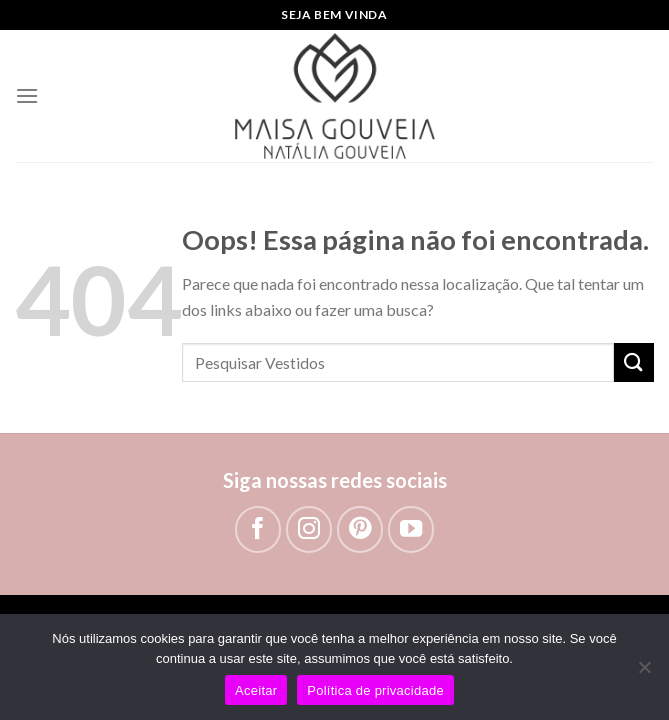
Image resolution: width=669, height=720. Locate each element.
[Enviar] (634, 362)
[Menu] (27, 95)
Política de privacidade (375, 690)
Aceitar (256, 690)
